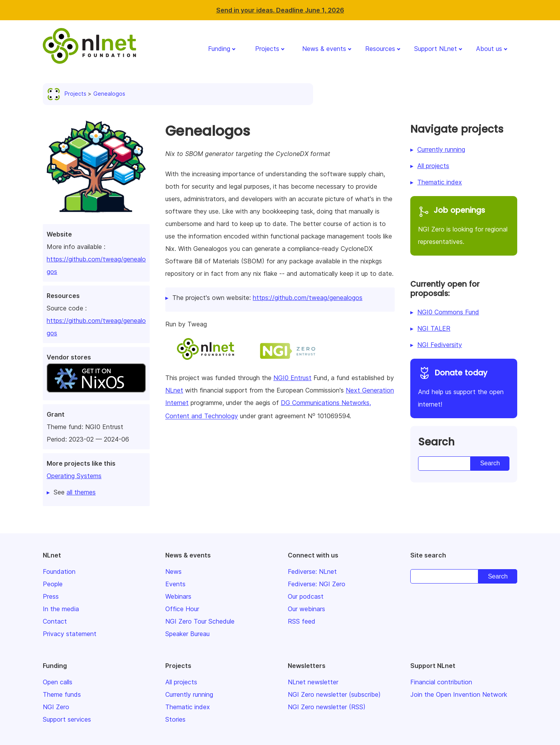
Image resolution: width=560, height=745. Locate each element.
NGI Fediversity (440, 345)
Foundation (59, 571)
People (53, 584)
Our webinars (306, 609)
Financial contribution (441, 682)
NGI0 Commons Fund (448, 312)
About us (489, 49)
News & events (324, 49)
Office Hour (182, 609)
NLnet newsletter (313, 682)
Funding (219, 49)
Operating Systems (74, 476)
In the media (61, 609)
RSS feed (302, 621)
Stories (175, 719)
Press (51, 596)
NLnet (174, 390)
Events (175, 584)
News (173, 571)
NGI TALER (434, 328)
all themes (81, 492)
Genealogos (109, 94)
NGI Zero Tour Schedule (200, 621)
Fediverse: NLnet (312, 571)
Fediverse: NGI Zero (317, 584)
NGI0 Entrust (292, 378)
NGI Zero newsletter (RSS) (327, 707)
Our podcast (306, 596)
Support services (67, 719)
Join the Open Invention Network (459, 694)
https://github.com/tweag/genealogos (308, 298)
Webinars (178, 596)
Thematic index (440, 182)
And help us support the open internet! (464, 387)
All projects (433, 166)
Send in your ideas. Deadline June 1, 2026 (280, 10)
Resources (380, 49)
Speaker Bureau (187, 634)
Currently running (441, 149)
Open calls (58, 682)
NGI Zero (56, 707)
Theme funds (62, 694)
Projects (267, 49)
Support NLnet (436, 49)
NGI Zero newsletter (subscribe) (334, 694)
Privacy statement (70, 634)
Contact (55, 621)
